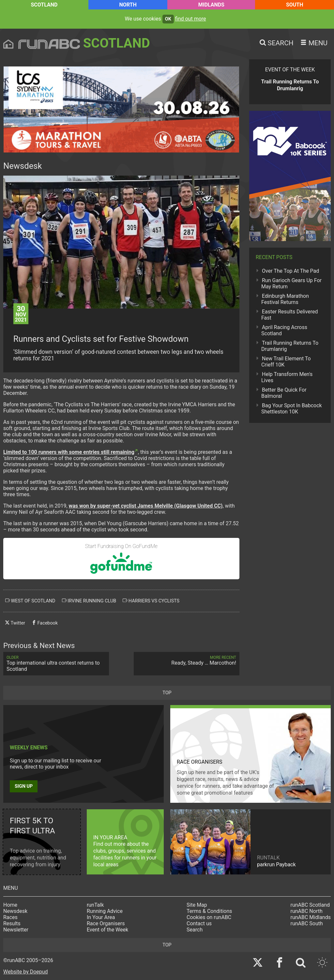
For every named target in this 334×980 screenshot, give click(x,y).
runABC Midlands (311, 917)
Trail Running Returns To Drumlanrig (290, 346)
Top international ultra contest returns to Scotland (56, 664)
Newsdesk (15, 911)
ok (168, 19)
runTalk (95, 905)
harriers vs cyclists (151, 601)
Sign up (24, 786)
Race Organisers (106, 923)
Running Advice (105, 911)
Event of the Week (107, 930)
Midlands (211, 5)
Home (10, 905)
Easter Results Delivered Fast (290, 315)
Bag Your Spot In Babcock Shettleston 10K (292, 409)
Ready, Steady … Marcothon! (187, 661)
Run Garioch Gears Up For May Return (291, 283)
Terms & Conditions (209, 911)
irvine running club (89, 601)
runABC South (307, 923)
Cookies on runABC (209, 917)
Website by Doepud (26, 972)
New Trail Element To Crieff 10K (286, 362)
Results (12, 923)
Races (10, 917)
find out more (191, 19)
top (167, 693)
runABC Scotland (310, 905)
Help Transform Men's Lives (287, 377)
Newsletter (16, 930)
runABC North (307, 911)
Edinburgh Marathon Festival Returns (285, 299)
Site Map (197, 905)
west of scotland (30, 601)
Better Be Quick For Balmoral (284, 393)
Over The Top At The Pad (290, 271)
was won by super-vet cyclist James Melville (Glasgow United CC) (146, 506)
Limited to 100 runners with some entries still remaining (69, 452)
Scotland (44, 5)
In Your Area (101, 917)
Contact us (199, 923)
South (295, 5)
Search (195, 930)
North (128, 5)
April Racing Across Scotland (284, 330)
